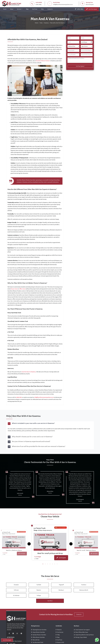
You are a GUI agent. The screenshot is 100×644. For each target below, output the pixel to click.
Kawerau (46, 23)
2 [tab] (45, 565)
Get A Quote (22, 553)
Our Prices (35, 9)
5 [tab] (52, 565)
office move (22, 289)
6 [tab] (55, 565)
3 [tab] (48, 565)
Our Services (59, 633)
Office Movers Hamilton (38, 638)
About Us (59, 631)
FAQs (42, 9)
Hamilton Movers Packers (43, 61)
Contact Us (50, 9)
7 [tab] (57, 565)
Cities (41, 23)
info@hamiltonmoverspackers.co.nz (63, 4)
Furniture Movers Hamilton (39, 636)
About (12, 9)
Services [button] (19, 9)
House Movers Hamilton (38, 633)
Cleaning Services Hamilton (39, 631)
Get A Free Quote (92, 9)
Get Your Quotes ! (80, 66)
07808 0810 (19, 397)
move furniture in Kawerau (29, 372)
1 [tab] (43, 565)
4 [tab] (50, 565)
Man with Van (35, 641)
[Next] (29, 544)
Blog (27, 9)
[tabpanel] (50, 543)
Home (5, 9)
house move (14, 289)
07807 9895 (39, 4)
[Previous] (71, 544)
